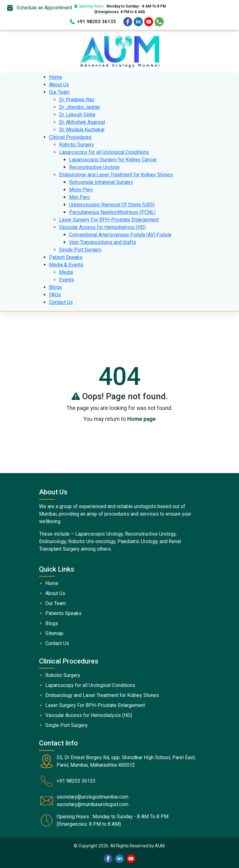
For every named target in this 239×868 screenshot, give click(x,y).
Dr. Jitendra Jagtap (80, 107)
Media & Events (66, 265)
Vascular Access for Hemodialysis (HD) (102, 227)
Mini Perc (80, 197)
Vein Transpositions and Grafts (103, 242)
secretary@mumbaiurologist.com (92, 804)
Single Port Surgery (80, 250)
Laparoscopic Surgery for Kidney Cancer (113, 160)
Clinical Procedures (70, 137)
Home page (141, 419)
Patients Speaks (63, 613)
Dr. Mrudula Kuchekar (82, 130)
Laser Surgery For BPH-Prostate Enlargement (109, 220)
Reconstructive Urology (95, 167)
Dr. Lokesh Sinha (77, 115)
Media (66, 272)
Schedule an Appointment (40, 8)
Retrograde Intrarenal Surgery (101, 182)
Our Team (59, 92)
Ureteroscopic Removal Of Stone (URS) (112, 205)
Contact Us (61, 302)
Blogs (55, 287)
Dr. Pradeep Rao (77, 100)
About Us (59, 85)
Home (56, 77)
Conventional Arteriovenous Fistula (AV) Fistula (120, 235)
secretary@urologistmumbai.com (92, 797)
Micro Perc (81, 190)
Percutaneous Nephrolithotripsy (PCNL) (112, 212)
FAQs (55, 295)
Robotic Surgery (77, 145)
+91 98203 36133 (93, 22)
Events (67, 280)
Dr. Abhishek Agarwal (82, 122)
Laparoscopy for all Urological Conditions (104, 152)
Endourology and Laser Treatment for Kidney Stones (116, 175)
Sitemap (54, 633)
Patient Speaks (66, 257)
